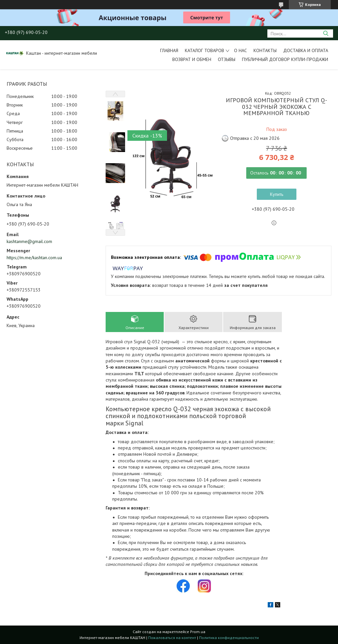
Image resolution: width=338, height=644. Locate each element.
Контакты (265, 50)
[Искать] (326, 33)
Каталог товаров (204, 50)
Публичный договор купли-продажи (285, 59)
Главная (169, 50)
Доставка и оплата (306, 50)
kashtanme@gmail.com (29, 241)
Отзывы (227, 59)
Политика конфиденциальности (229, 638)
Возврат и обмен (192, 59)
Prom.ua (198, 632)
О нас (240, 50)
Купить (277, 194)
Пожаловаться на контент (172, 638)
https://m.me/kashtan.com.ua (34, 258)
